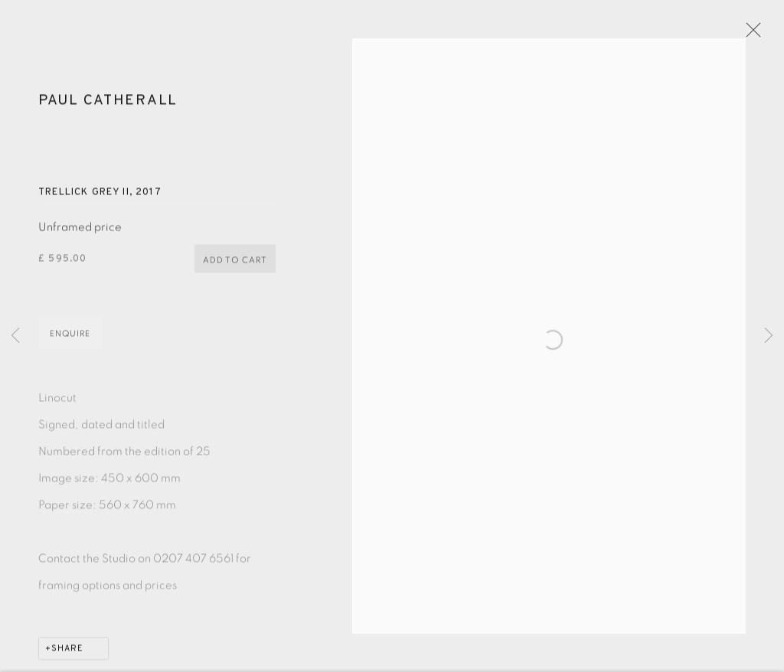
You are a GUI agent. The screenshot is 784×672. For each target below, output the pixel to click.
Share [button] (67, 655)
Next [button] (769, 336)
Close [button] (755, 34)
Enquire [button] (70, 340)
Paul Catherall (108, 107)
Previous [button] (15, 336)
